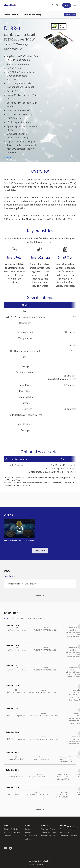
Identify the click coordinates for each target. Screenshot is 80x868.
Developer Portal (48, 829)
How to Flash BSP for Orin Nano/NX (22, 584)
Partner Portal (66, 829)
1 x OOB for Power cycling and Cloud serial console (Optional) (22, 76)
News (27, 829)
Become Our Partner (68, 836)
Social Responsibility (13, 832)
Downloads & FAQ (48, 832)
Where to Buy (70, 15)
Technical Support (49, 836)
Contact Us (70, 826)
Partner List (65, 832)
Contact (67, 5)
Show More (40, 551)
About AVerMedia (11, 829)
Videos (28, 839)
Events (28, 832)
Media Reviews (31, 836)
